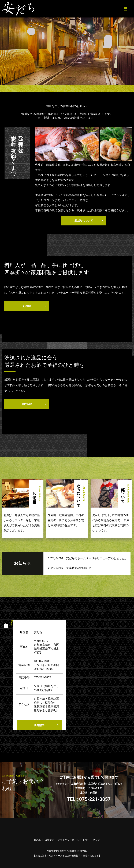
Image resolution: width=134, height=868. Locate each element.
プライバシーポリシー (70, 840)
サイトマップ (92, 840)
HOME (38, 840)
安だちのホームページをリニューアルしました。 (97, 558)
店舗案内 (39, 725)
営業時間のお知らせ (79, 568)
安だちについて (84, 221)
